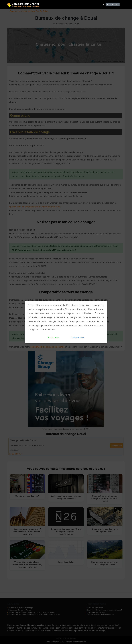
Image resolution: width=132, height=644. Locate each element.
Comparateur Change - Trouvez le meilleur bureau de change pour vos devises (23, 5)
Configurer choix (77, 337)
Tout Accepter (54, 337)
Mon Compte (112, 4)
